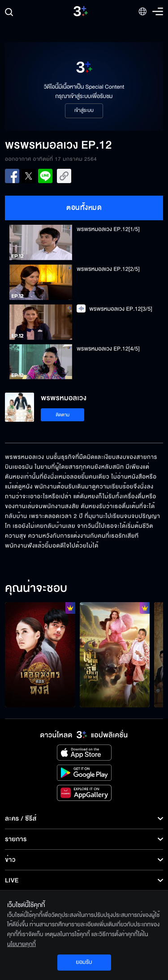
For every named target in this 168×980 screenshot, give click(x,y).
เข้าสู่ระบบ (84, 111)
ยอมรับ (84, 962)
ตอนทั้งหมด (84, 208)
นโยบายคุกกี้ (22, 944)
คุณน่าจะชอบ (36, 589)
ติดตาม (62, 415)
